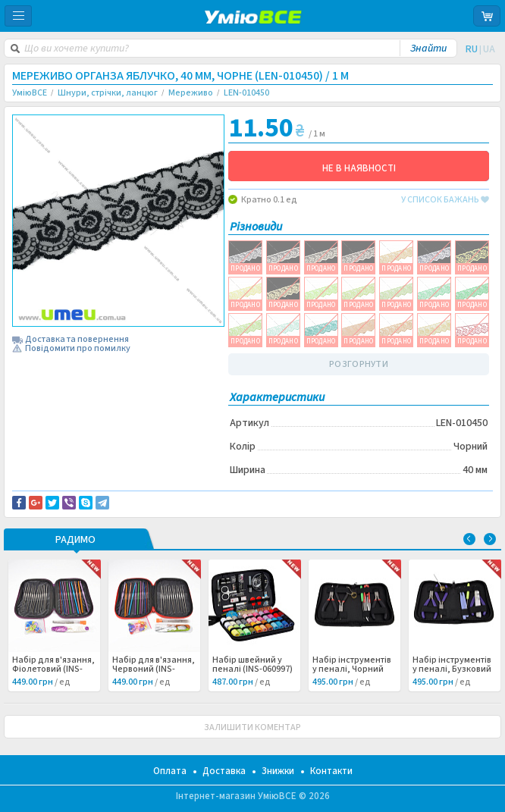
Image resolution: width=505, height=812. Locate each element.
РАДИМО (75, 541)
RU (472, 49)
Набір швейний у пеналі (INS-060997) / (252, 669)
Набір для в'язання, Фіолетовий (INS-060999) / (53, 669)
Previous (469, 539)
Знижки (278, 771)
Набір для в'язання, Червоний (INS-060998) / (154, 669)
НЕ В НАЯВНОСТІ (359, 168)
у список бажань (445, 200)
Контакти (331, 771)
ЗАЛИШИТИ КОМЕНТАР (252, 727)
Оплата (170, 771)
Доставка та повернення (77, 340)
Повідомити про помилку (78, 349)
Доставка (224, 771)
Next (490, 539)
